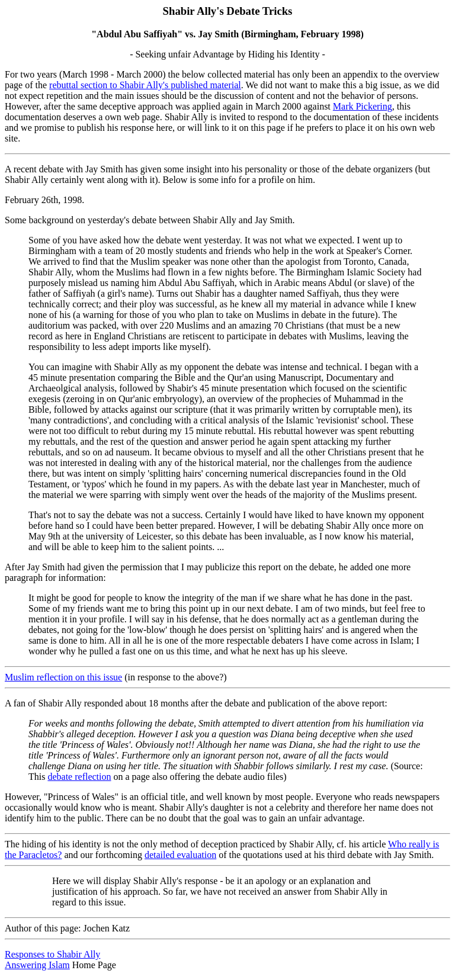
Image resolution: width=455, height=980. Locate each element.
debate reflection (79, 777)
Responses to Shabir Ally (52, 954)
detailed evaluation (180, 855)
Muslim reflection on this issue (63, 677)
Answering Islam (37, 965)
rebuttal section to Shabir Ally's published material (145, 85)
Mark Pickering (363, 106)
